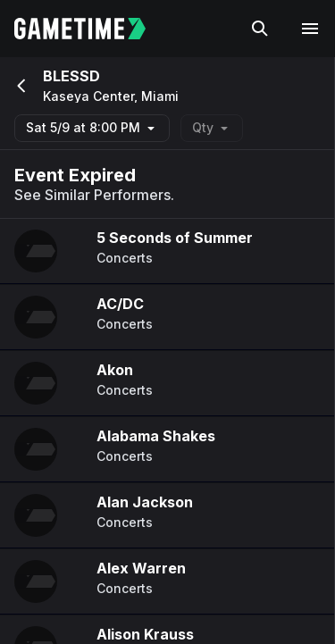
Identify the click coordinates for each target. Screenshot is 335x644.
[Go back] (20, 86)
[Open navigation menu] (310, 29)
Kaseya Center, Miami (111, 96)
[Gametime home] (91, 29)
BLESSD (71, 76)
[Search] (260, 29)
